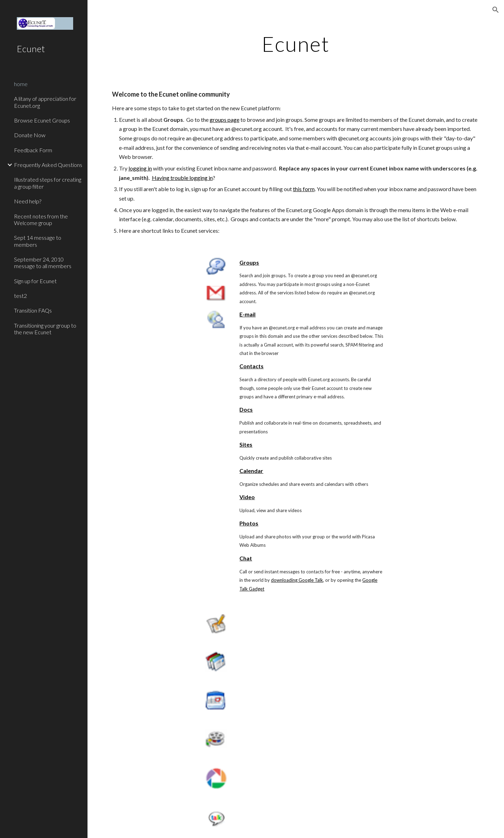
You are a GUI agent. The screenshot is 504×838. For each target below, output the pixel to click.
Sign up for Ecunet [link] (35, 281)
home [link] (21, 84)
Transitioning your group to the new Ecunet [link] (45, 329)
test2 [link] (20, 296)
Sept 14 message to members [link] (38, 241)
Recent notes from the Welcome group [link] (41, 219)
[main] (296, 44)
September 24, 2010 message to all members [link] (43, 263)
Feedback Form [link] (33, 150)
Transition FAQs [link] (33, 310)
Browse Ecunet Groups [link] (42, 120)
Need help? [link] (28, 201)
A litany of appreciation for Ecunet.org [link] (45, 102)
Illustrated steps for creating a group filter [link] (48, 183)
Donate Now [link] (30, 135)
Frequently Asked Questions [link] (48, 165)
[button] (496, 10)
